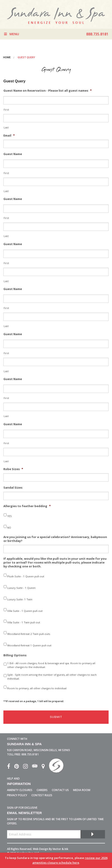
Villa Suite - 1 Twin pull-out (24, 622)
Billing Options (15, 655)
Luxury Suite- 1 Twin (20, 599)
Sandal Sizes (13, 488)
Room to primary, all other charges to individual (37, 688)
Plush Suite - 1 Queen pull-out (26, 576)
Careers (42, 790)
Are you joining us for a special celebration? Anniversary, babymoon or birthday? (55, 539)
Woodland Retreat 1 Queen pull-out (29, 645)
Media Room (82, 790)
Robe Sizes (13, 469)
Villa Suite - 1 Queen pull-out (25, 611)
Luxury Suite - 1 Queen (21, 588)
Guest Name (13, 154)
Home (7, 57)
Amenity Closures (20, 790)
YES (10, 516)
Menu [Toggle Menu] (11, 34)
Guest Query (26, 57)
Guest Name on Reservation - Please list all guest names (48, 91)
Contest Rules (42, 795)
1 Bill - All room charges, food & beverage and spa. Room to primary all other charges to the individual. (51, 665)
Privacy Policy (17, 795)
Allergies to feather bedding (27, 506)
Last (6, 128)
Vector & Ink (60, 849)
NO (9, 528)
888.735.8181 (30, 754)
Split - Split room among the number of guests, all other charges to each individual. (52, 677)
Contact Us (60, 790)
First (6, 110)
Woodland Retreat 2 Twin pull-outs (29, 634)
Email (9, 136)
